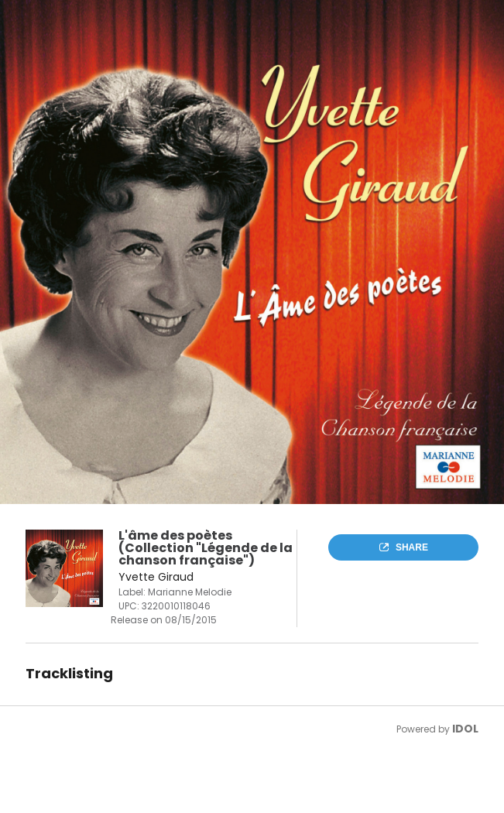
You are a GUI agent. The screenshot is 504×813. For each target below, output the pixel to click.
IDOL (465, 729)
